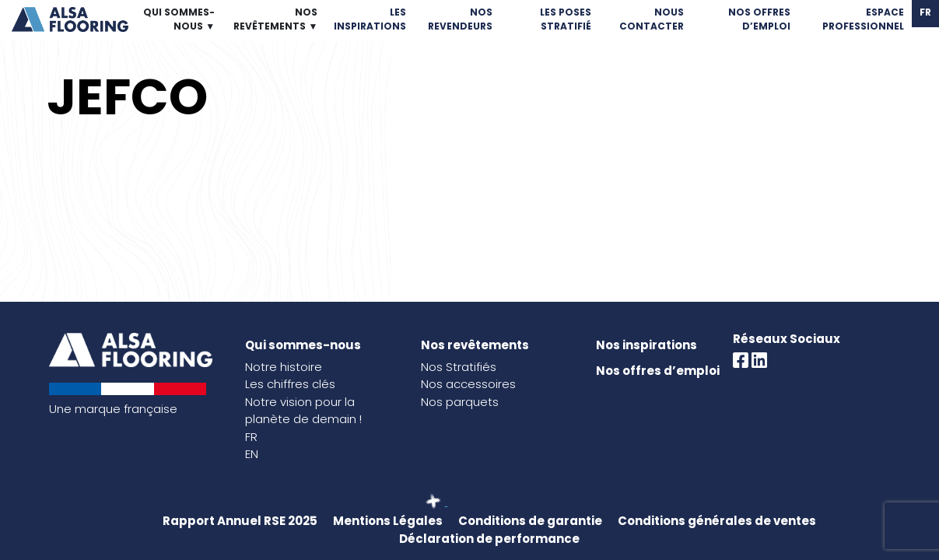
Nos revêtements (475, 345)
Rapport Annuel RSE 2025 (240, 521)
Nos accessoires (468, 384)
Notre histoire (284, 367)
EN (252, 454)
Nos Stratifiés (459, 367)
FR (251, 437)
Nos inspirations (646, 345)
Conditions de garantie (530, 521)
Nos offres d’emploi (658, 371)
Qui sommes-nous (303, 345)
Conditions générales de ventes (717, 521)
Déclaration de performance (489, 539)
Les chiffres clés (290, 384)
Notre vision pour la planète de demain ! (303, 411)
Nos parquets (460, 402)
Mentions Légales (388, 521)
